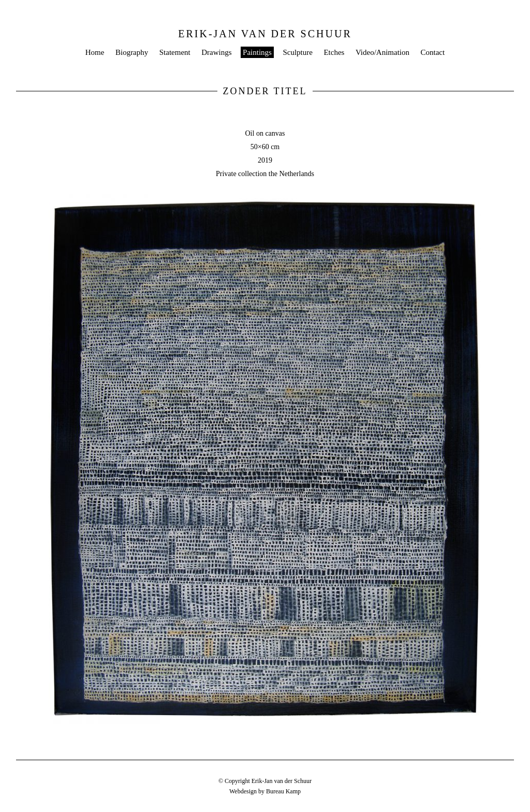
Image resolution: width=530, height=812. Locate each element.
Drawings (216, 52)
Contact (433, 52)
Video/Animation (382, 52)
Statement (175, 52)
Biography (132, 52)
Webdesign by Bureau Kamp (265, 791)
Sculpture (298, 52)
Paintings (257, 52)
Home (95, 52)
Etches (334, 52)
